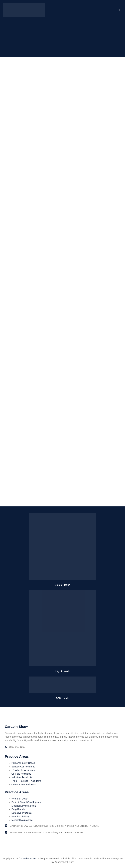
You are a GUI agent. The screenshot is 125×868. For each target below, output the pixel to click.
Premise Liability (20, 817)
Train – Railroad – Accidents (26, 781)
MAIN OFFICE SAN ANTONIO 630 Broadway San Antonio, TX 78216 (47, 832)
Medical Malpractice (22, 820)
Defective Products (22, 813)
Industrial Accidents (22, 777)
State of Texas (63, 585)
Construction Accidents (24, 785)
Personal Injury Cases (23, 763)
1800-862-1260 (17, 747)
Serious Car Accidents (23, 767)
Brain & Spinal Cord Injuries (26, 802)
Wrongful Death (20, 799)
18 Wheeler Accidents (23, 770)
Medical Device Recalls (24, 806)
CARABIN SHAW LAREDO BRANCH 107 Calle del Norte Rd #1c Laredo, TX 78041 (54, 826)
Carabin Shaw (28, 859)
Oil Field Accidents (21, 774)
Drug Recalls (18, 809)
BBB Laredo (63, 698)
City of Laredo (63, 671)
